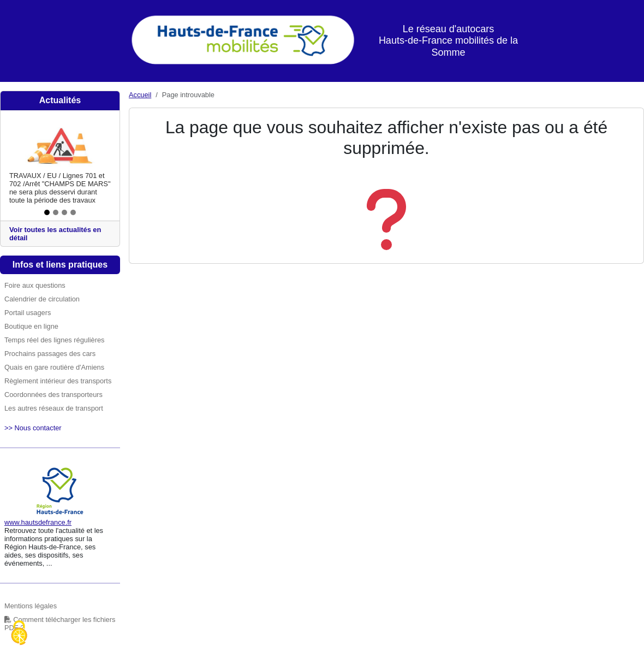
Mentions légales (31, 606)
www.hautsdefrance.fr (38, 522)
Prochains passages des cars (50, 354)
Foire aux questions (35, 285)
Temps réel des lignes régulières (55, 340)
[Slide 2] (56, 212)
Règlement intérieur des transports (58, 381)
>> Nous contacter (33, 428)
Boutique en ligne (31, 326)
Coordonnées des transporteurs (53, 395)
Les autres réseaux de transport (54, 408)
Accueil (140, 95)
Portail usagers (28, 313)
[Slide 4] (73, 212)
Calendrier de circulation (42, 299)
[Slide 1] (47, 212)
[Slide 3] (64, 212)
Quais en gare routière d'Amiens (54, 367)
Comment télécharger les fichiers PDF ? (60, 624)
